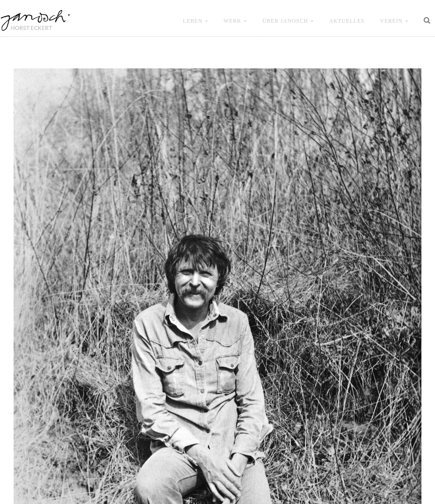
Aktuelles (347, 21)
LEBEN (193, 21)
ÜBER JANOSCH (285, 21)
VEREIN (391, 21)
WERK (232, 21)
